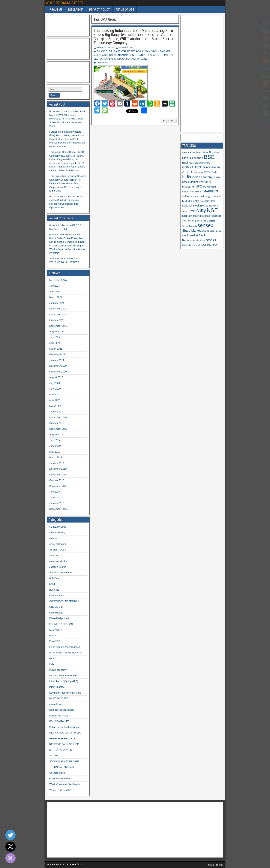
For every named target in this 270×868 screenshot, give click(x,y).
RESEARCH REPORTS (160, 55)
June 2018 (55, 497)
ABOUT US (56, 10)
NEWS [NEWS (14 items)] (192, 211)
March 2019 (56, 457)
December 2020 (58, 366)
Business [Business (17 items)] (188, 163)
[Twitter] (10, 847)
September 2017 (58, 509)
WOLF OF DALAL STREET (64, 3)
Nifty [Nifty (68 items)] (201, 210)
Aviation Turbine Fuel (61, 573)
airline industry (57, 533)
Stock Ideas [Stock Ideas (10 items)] (215, 231)
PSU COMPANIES (59, 721)
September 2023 (58, 326)
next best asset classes (62, 710)
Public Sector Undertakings (64, 727)
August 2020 (56, 377)
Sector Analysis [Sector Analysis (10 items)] (190, 226)
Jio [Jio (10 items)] (190, 192)
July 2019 (55, 440)
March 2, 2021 (127, 48)
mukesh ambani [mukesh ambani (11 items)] (190, 196)
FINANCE (102, 51)
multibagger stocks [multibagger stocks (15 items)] (210, 196)
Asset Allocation (58, 544)
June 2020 (55, 389)
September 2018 (58, 486)
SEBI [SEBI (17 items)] (212, 220)
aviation (54, 555)
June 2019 (55, 446)
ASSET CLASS (58, 550)
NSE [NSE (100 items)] (212, 210)
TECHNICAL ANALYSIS (62, 767)
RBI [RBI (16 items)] (185, 216)
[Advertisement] (67, 25)
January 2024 (57, 303)
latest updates (57, 687)
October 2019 (57, 423)
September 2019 (58, 429)
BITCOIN (54, 578)
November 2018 (58, 475)
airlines (53, 538)
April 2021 (55, 343)
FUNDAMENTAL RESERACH (125, 51)
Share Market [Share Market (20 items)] (192, 231)
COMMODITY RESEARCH (64, 601)
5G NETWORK (57, 527)
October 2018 (57, 480)
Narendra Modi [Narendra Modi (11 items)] (207, 201)
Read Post (169, 121)
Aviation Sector (57, 567)
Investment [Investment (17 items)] (189, 187)
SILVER (54, 756)
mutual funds (56, 704)
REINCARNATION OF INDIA (130, 55)
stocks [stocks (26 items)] (211, 240)
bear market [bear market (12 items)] (189, 152)
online (53, 235)
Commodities (56, 595)
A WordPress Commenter (63, 259)
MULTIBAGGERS (103, 55)
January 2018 (57, 503)
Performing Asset (59, 716)
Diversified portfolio (60, 618)
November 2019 (58, 417)
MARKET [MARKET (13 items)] (198, 192)
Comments (102, 63)
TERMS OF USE (125, 10)
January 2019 (57, 463)
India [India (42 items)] (187, 177)
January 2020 (57, 412)
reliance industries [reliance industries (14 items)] (198, 216)
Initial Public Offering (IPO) (64, 681)
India (52, 664)
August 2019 (56, 434)
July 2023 (55, 337)
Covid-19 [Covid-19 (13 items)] (187, 172)
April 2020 (55, 400)
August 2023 (56, 332)
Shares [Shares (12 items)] (205, 231)
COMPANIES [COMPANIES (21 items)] (192, 167)
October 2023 (57, 320)
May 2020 (55, 395)
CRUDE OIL (56, 607)
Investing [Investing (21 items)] (205, 182)
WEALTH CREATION (61, 790)
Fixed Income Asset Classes (65, 647)
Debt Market (56, 613)
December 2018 (58, 469)
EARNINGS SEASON (61, 624)
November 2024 (58, 280)
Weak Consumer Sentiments (65, 784)
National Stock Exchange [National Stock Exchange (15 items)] (197, 206)
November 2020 (58, 372)
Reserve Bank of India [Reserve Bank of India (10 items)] (197, 221)
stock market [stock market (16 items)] (190, 235)
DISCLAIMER (76, 10)
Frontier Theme (215, 865)
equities (54, 636)
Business (54, 590)
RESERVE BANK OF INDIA (64, 744)
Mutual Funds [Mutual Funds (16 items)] (191, 201)
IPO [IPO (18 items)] (199, 187)
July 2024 (55, 286)
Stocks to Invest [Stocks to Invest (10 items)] (190, 245)
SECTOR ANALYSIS (105, 59)
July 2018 (55, 492)
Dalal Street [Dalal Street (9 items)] (198, 172)
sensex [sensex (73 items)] (205, 225)
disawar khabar (58, 225)
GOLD (53, 658)
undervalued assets (60, 778)
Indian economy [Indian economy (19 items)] (202, 177)
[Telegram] (10, 835)
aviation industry (58, 561)
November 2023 (58, 314)
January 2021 (57, 360)
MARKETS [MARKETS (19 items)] (211, 191)
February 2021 (57, 354)
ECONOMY (56, 630)
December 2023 (58, 309)
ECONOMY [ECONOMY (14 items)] (211, 172)
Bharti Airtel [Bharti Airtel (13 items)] (202, 152)
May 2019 (55, 452)
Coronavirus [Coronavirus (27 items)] (211, 167)
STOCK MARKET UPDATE (132, 59)
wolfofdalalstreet (105, 48)
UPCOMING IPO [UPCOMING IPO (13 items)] (207, 245)
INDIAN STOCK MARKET (156, 51)
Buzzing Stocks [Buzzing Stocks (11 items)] (202, 163)
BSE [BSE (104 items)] (209, 157)
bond (52, 584)
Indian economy (58, 670)
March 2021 (56, 349)
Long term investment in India (65, 693)
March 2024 (56, 297)
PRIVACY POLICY (99, 10)
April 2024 (55, 292)
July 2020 (55, 383)
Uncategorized (57, 773)
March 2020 (56, 406)
